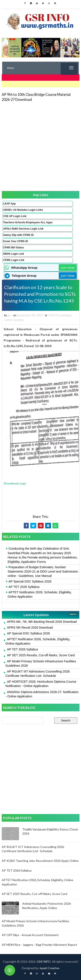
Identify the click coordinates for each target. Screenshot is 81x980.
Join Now (68, 267)
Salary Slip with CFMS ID (18, 235)
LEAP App (10, 204)
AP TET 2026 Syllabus (24, 587)
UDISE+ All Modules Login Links (23, 210)
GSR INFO (44, 961)
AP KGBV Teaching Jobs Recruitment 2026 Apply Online (40, 861)
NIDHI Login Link (14, 254)
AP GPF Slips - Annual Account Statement (30, 935)
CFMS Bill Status (14, 248)
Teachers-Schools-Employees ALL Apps (28, 222)
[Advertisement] (40, 146)
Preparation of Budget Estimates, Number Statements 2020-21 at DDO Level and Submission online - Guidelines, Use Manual (43, 571)
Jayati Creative (49, 968)
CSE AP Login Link (15, 216)
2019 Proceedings (60, 315)
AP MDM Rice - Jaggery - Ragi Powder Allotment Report (39, 945)
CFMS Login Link (14, 260)
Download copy (15, 483)
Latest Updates (14, 320)
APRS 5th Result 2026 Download (30, 628)
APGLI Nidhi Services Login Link (23, 229)
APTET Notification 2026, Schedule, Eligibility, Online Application (40, 594)
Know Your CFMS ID (16, 241)
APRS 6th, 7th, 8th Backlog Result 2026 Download (42, 622)
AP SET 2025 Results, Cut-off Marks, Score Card (41, 655)
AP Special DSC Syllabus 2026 (30, 581)
